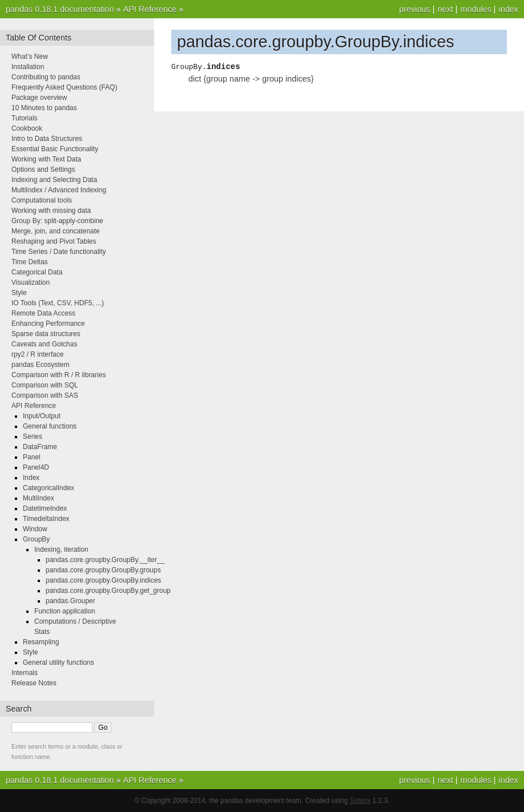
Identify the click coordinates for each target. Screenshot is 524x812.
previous (414, 9)
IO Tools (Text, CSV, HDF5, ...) (58, 303)
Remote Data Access (43, 313)
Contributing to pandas (46, 77)
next (445, 9)
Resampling (41, 642)
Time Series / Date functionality (59, 252)
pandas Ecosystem (40, 365)
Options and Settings (43, 169)
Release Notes (34, 683)
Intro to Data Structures (47, 139)
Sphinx (360, 801)
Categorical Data (37, 272)
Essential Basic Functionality (55, 149)
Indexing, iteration (61, 550)
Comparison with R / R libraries (59, 375)
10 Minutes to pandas (44, 108)
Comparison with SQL (45, 385)
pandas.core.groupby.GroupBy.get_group (108, 591)
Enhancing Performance (48, 324)
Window (35, 529)
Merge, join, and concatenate (56, 231)
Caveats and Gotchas (44, 344)
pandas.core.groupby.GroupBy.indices (103, 580)
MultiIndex (39, 498)
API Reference (150, 9)
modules (475, 9)
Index (31, 478)
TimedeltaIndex (46, 519)
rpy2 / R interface (37, 354)
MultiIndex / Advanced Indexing (59, 190)
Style (19, 293)
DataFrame (40, 447)
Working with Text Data (46, 159)
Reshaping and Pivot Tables (54, 241)
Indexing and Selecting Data (54, 180)
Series (33, 437)
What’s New (30, 56)
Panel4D (36, 467)
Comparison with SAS (45, 395)
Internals (25, 673)
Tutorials (25, 118)
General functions (50, 426)
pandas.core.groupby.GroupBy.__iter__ (105, 560)
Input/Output (42, 416)
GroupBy (36, 539)
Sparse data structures (46, 334)
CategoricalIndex (49, 488)
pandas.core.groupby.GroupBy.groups (103, 570)
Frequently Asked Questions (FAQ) (64, 87)
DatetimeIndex (45, 508)
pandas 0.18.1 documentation (60, 9)
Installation (28, 67)
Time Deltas (30, 262)
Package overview (39, 98)
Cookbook (27, 128)
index (509, 9)
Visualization (31, 282)
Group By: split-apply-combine (57, 221)
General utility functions (59, 662)
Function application (65, 611)
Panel (32, 457)
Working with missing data (51, 211)
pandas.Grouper (70, 601)
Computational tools (42, 200)
